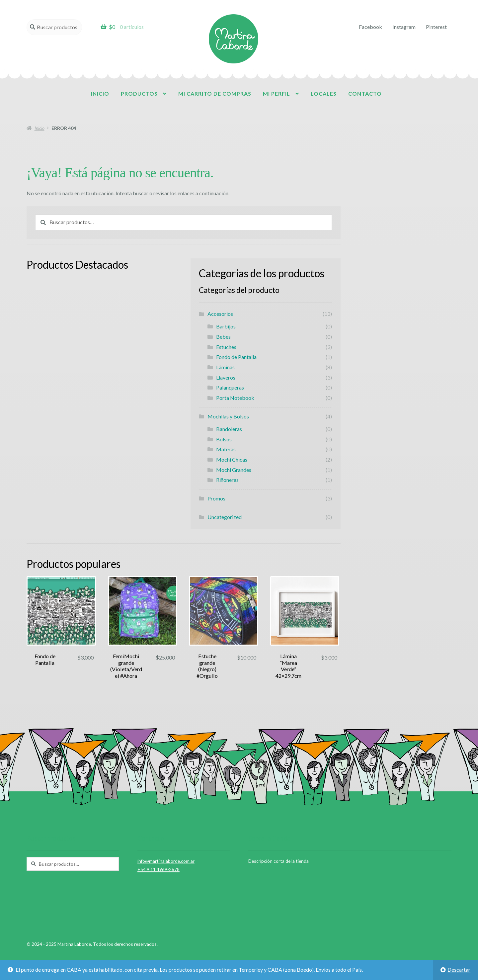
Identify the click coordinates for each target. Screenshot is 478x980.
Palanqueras (230, 387)
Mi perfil (277, 93)
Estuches (226, 347)
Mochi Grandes (234, 470)
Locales (324, 93)
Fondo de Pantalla (236, 357)
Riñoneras (227, 480)
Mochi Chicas (232, 459)
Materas (226, 449)
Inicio (100, 93)
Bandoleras (229, 429)
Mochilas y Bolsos (228, 416)
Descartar (459, 970)
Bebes (223, 337)
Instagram (404, 27)
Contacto (365, 93)
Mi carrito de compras (215, 93)
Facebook (370, 27)
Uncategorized (225, 517)
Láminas (225, 367)
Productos (139, 93)
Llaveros (226, 377)
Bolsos (224, 439)
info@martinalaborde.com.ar (166, 861)
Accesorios (220, 314)
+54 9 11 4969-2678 (159, 869)
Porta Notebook (235, 398)
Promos (216, 498)
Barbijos (226, 326)
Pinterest (436, 27)
